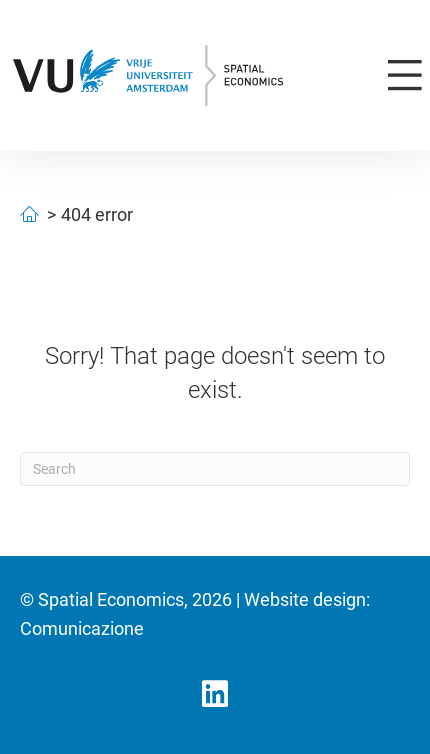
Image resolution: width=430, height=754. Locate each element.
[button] (215, 694)
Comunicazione (82, 628)
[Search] (215, 469)
